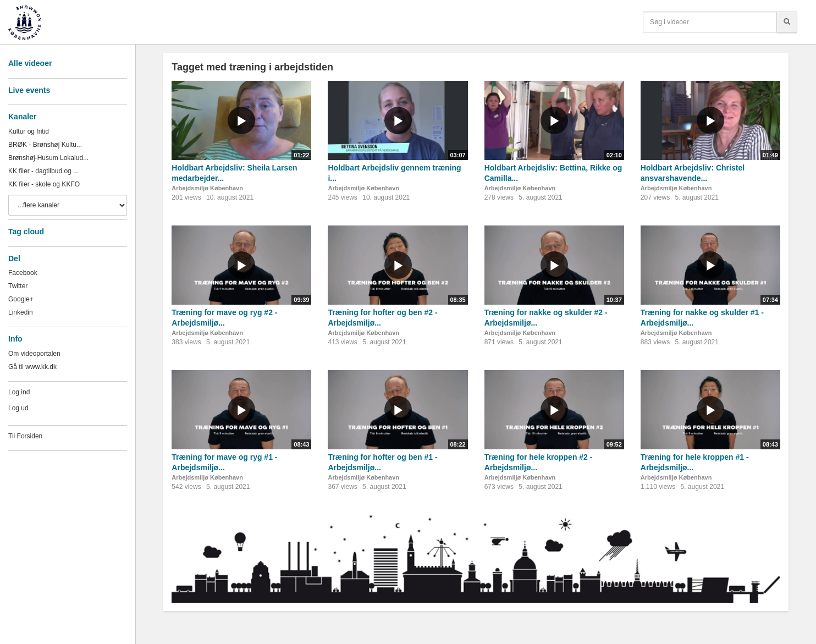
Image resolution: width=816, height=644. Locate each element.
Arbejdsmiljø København (207, 188)
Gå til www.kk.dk (32, 367)
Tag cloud (26, 232)
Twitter (18, 286)
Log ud (18, 408)
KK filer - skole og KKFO (44, 184)
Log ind (19, 392)
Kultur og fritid (29, 131)
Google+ (21, 299)
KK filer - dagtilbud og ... (43, 171)
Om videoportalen (34, 354)
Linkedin (21, 312)
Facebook (23, 273)
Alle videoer (30, 63)
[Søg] (787, 22)
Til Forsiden (25, 436)
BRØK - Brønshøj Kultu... (45, 145)
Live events (29, 90)
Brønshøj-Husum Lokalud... (48, 158)
